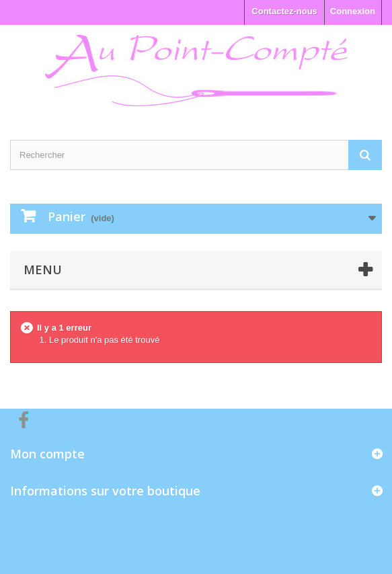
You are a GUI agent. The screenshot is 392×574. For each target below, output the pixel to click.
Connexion (353, 11)
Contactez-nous (284, 11)
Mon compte (47, 454)
